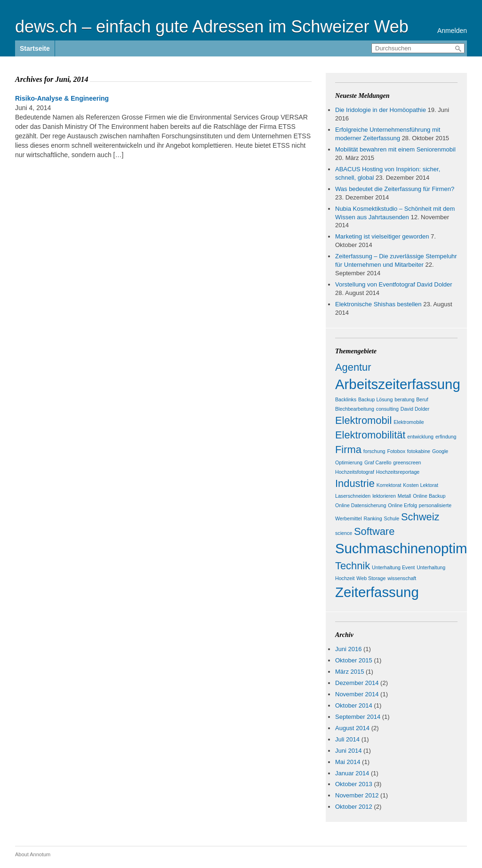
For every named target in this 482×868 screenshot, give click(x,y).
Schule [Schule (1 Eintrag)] (392, 518)
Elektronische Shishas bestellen (378, 304)
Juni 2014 (348, 751)
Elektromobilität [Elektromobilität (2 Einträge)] (370, 435)
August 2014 (352, 728)
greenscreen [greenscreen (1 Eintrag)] (407, 462)
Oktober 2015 (354, 660)
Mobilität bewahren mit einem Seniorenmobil (395, 149)
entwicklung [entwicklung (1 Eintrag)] (420, 437)
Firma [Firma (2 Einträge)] (348, 450)
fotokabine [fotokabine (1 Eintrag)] (419, 451)
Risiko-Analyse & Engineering (62, 98)
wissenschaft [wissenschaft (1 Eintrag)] (402, 578)
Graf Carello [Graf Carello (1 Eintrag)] (378, 462)
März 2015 (349, 672)
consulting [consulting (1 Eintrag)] (387, 409)
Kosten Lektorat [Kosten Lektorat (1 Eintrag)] (421, 485)
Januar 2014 (352, 773)
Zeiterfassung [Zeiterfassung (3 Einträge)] (377, 592)
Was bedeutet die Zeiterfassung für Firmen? (395, 189)
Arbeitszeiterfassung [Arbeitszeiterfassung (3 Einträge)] (398, 384)
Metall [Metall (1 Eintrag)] (404, 496)
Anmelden (452, 31)
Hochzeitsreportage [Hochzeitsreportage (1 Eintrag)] (398, 472)
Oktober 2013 (354, 784)
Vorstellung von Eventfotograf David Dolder (394, 284)
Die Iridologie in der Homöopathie (381, 110)
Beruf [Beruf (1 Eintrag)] (422, 399)
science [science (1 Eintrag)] (344, 533)
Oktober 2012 (354, 807)
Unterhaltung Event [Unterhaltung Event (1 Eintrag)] (393, 567)
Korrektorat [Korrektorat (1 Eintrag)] (389, 485)
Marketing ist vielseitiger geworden (382, 236)
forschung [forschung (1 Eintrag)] (374, 451)
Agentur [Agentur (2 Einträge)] (353, 367)
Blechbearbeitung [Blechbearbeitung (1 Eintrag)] (355, 409)
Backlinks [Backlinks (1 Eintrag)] (346, 399)
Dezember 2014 (357, 683)
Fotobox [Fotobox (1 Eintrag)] (396, 451)
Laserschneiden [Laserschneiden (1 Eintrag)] (353, 496)
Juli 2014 (347, 739)
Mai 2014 (348, 762)
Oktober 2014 (354, 705)
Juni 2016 (348, 649)
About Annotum (33, 854)
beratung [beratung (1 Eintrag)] (404, 399)
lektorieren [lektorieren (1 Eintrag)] (384, 496)
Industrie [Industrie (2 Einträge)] (355, 483)
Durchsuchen (458, 49)
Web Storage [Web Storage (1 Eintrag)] (371, 578)
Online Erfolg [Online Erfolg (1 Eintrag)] (402, 505)
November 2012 (357, 795)
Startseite (35, 48)
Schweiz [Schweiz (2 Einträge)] (420, 517)
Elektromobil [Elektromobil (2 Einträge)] (363, 420)
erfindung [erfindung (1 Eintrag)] (446, 437)
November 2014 (357, 694)
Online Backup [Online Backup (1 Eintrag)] (429, 496)
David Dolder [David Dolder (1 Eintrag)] (415, 409)
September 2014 (358, 717)
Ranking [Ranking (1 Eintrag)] (373, 518)
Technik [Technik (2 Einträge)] (353, 566)
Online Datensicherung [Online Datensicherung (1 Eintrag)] (361, 505)
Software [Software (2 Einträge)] (374, 531)
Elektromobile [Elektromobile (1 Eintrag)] (409, 422)
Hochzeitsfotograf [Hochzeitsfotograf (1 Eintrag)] (355, 472)
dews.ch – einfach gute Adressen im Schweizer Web (212, 27)
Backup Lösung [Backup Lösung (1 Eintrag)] (375, 399)
